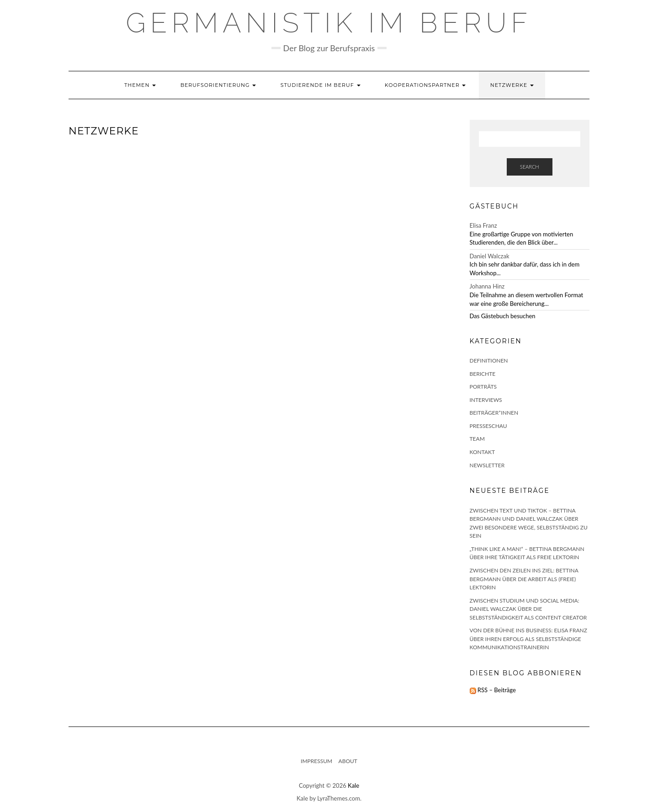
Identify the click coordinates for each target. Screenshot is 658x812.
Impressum (316, 761)
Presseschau (488, 426)
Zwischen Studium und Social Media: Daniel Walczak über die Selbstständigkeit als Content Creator (528, 609)
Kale (353, 785)
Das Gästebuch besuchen (503, 316)
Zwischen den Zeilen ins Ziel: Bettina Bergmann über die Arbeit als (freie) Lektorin (524, 579)
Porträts (483, 387)
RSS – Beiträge (493, 690)
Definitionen (489, 361)
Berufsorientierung (218, 85)
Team (477, 439)
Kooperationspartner (425, 85)
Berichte (483, 374)
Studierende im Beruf (321, 85)
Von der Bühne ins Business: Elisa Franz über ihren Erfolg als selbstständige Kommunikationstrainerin (528, 639)
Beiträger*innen (494, 413)
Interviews (486, 400)
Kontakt (483, 452)
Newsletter (487, 465)
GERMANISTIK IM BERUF (329, 23)
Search (530, 167)
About (348, 761)
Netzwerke (512, 85)
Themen (140, 85)
